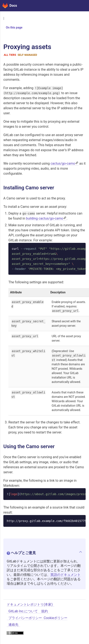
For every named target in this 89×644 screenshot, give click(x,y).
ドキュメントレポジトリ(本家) (30, 604)
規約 (44, 611)
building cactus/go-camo (44, 218)
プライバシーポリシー (25, 618)
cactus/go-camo (63, 163)
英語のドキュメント (65, 575)
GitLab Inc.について (23, 611)
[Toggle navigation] (81, 6)
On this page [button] (12, 28)
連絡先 (13, 625)
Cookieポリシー (56, 618)
